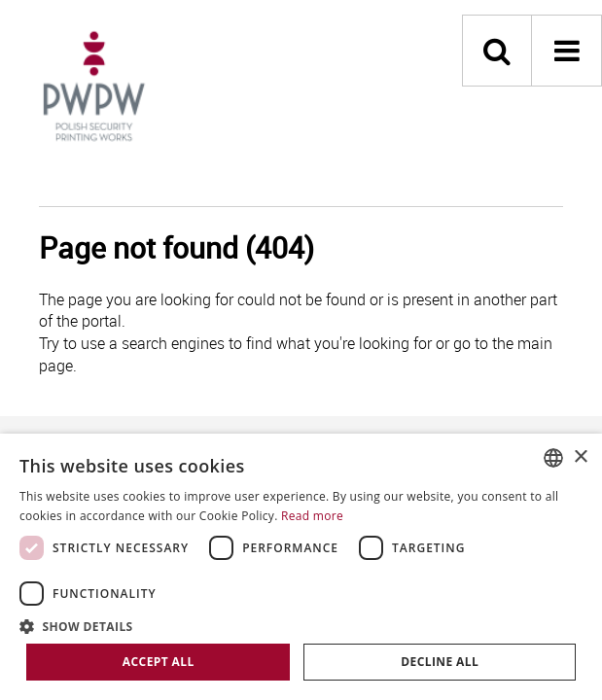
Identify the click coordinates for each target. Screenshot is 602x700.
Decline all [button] (440, 662)
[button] (301, 626)
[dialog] (301, 567)
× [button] (580, 457)
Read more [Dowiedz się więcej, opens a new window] (312, 516)
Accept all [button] (159, 662)
